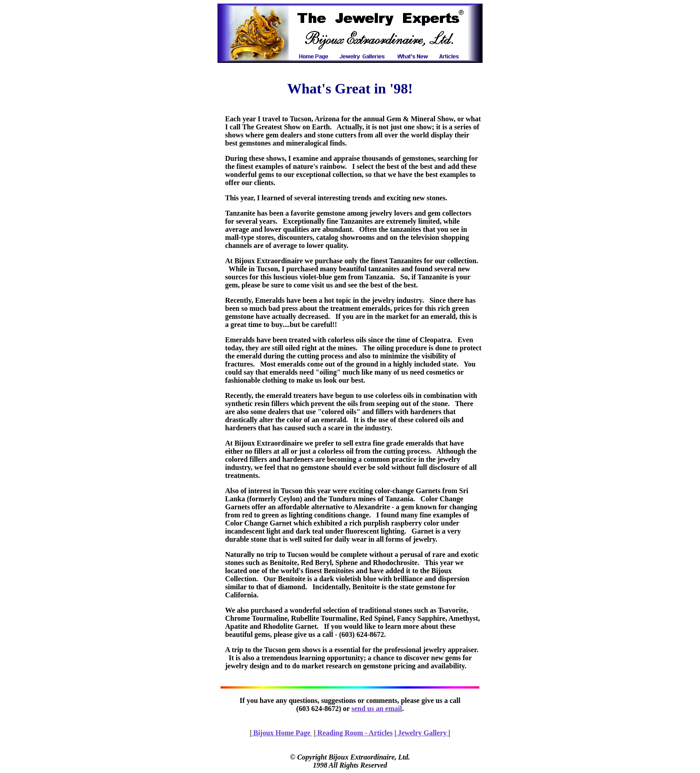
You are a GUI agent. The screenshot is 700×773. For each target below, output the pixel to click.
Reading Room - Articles (354, 733)
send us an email (377, 709)
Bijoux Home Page (282, 733)
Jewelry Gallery (422, 733)
